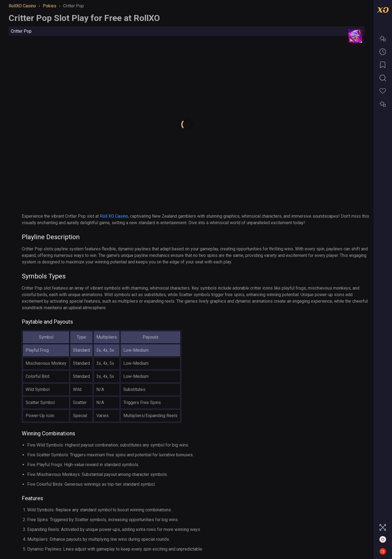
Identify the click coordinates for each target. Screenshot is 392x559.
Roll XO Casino (114, 216)
